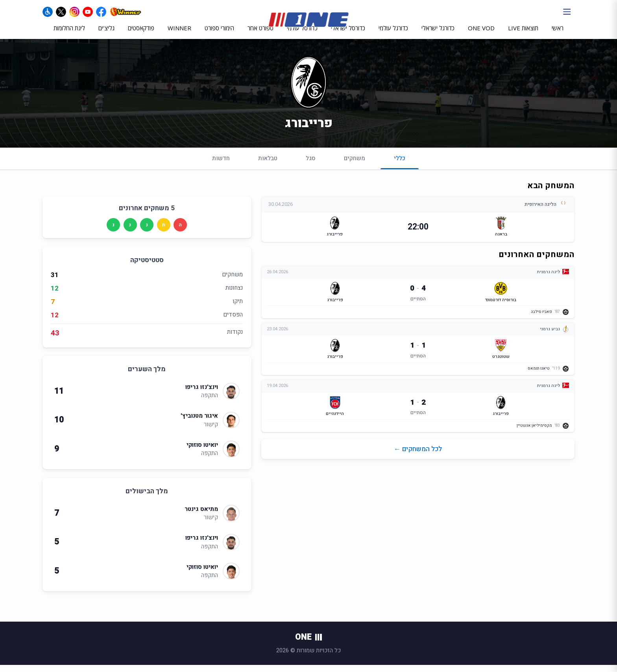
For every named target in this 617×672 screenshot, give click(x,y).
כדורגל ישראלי (438, 34)
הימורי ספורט (219, 34)
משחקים (355, 165)
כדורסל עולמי (302, 34)
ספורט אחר (260, 34)
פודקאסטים (141, 34)
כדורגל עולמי (393, 34)
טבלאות (268, 165)
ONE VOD (481, 34)
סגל (311, 165)
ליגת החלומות (69, 34)
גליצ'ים (106, 34)
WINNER (179, 34)
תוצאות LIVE (523, 34)
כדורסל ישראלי (348, 34)
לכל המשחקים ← (418, 458)
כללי (400, 168)
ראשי (558, 34)
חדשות (221, 165)
